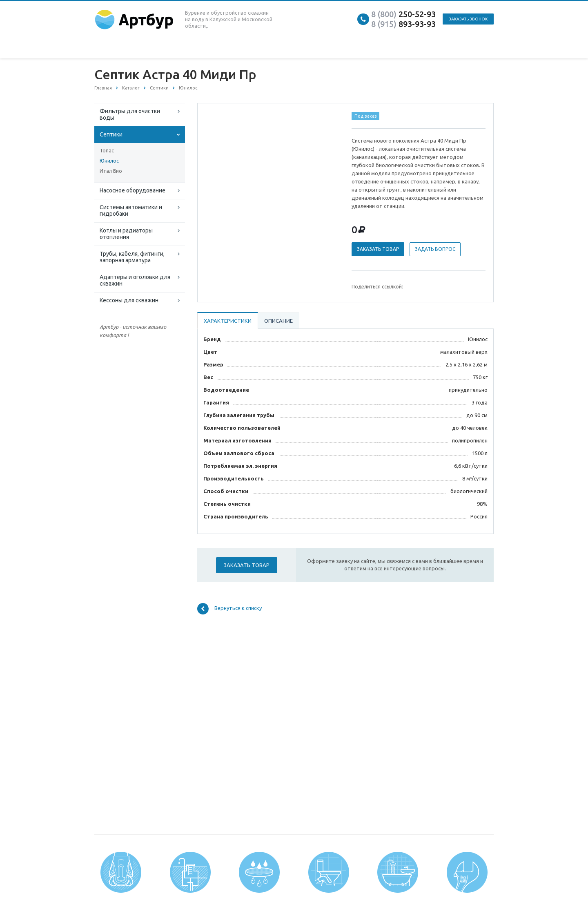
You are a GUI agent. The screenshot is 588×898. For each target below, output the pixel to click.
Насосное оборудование (133, 190)
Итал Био (111, 171)
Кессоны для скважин (129, 300)
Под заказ (366, 116)
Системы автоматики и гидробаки (131, 210)
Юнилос (109, 161)
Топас (107, 151)
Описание (278, 321)
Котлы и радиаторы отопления (126, 234)
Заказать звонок (468, 19)
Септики (111, 134)
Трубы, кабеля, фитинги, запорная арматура (132, 257)
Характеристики (228, 321)
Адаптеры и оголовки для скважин (135, 280)
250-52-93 (403, 14)
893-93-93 (403, 24)
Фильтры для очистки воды (130, 114)
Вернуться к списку (229, 609)
